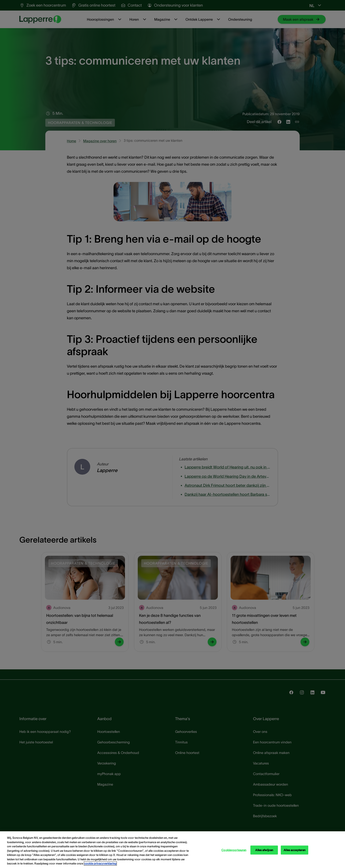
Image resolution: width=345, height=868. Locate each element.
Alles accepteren (295, 850)
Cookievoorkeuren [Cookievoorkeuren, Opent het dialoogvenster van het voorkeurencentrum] (234, 850)
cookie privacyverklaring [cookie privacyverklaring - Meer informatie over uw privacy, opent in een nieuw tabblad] (100, 863)
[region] (172, 850)
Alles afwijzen (264, 850)
